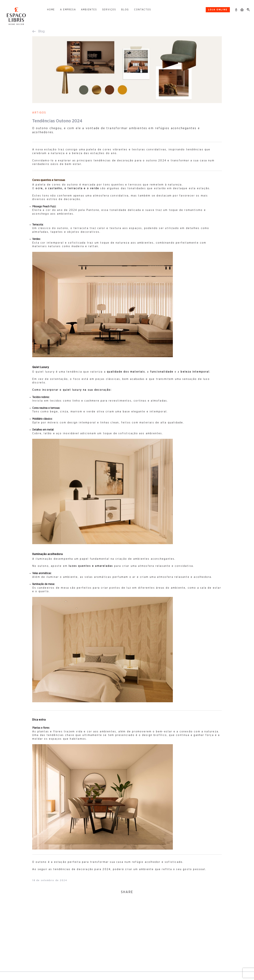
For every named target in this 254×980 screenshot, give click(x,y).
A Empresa (68, 10)
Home (51, 10)
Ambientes (89, 10)
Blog (125, 10)
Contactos (143, 10)
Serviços (109, 10)
